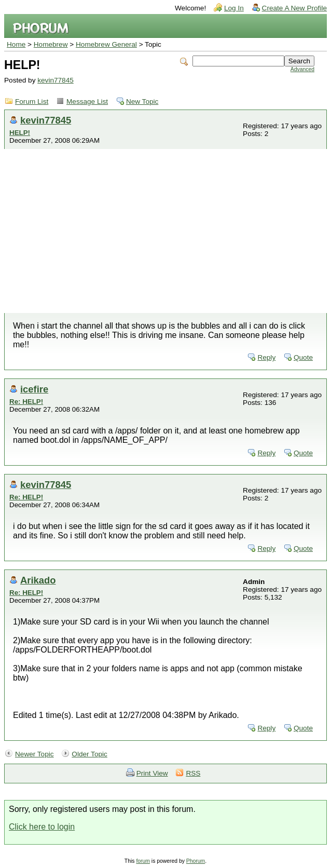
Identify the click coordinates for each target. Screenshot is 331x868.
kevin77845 (56, 80)
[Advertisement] (165, 235)
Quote (303, 357)
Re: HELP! (26, 402)
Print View (152, 773)
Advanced (302, 69)
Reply (266, 357)
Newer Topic (35, 754)
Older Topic (89, 754)
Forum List (32, 101)
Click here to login (42, 827)
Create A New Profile (294, 8)
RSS (193, 773)
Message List (87, 101)
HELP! (20, 133)
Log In (234, 8)
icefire (34, 389)
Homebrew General (106, 44)
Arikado (38, 580)
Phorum (196, 861)
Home (16, 44)
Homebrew (51, 44)
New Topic (142, 101)
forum (143, 861)
